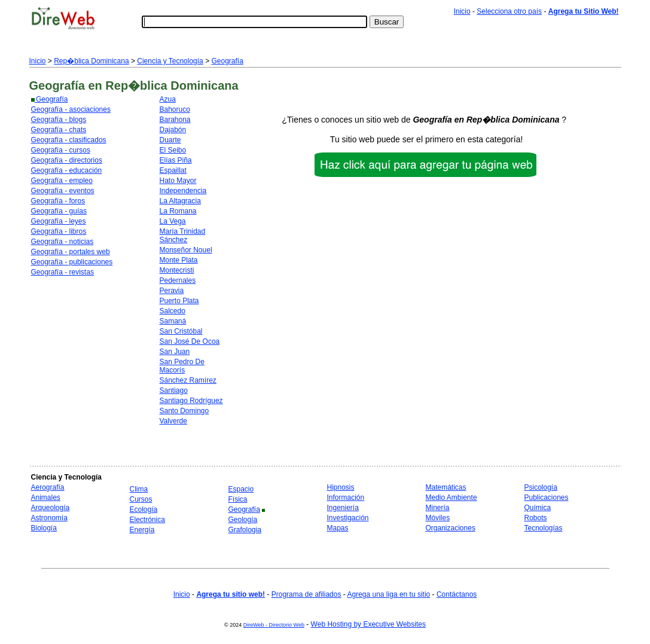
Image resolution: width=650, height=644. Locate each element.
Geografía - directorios (67, 160)
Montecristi (177, 270)
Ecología (144, 509)
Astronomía (49, 518)
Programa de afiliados (306, 594)
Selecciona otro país (509, 11)
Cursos (141, 499)
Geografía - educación (67, 170)
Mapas (338, 528)
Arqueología (51, 508)
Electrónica (147, 520)
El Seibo (173, 150)
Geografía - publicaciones (72, 262)
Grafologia (245, 530)
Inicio (462, 11)
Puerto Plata (179, 301)
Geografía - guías (59, 211)
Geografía (227, 61)
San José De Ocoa (190, 341)
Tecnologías (544, 528)
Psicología (541, 487)
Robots (536, 518)
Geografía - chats (59, 130)
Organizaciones (451, 528)
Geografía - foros (58, 201)
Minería (438, 508)
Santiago (174, 390)
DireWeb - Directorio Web (274, 625)
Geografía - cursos (61, 150)
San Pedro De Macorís (182, 366)
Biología (44, 528)
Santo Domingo (184, 411)
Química (538, 508)
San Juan (175, 352)
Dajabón (173, 130)
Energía (142, 530)
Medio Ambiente (451, 498)
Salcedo (173, 311)
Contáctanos (457, 594)
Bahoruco (175, 109)
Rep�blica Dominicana (91, 61)
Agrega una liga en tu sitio (388, 594)
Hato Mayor (178, 181)
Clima (139, 489)
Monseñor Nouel (186, 250)
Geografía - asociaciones (71, 109)
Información (346, 498)
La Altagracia (180, 201)
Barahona (175, 120)
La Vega (173, 221)
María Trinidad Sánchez (183, 236)
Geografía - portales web (71, 252)
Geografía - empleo (62, 181)
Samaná (173, 321)
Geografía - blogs (59, 120)
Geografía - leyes (59, 221)
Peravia (172, 291)
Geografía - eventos (63, 191)
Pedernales (178, 280)
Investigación (348, 518)
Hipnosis (341, 487)
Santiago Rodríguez (191, 401)
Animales (46, 498)
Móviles (438, 518)
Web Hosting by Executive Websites (368, 624)
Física (238, 499)
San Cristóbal (181, 331)
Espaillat (173, 170)
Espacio (241, 489)
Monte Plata (179, 260)
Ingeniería (343, 508)
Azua (168, 99)
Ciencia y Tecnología (170, 61)
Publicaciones (547, 498)
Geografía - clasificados (69, 140)
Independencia (183, 191)
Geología (243, 520)
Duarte (170, 140)
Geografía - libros (59, 231)
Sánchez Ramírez (188, 380)
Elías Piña (176, 160)
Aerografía (48, 487)
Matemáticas (446, 487)
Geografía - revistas (62, 272)
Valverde (173, 421)
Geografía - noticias (62, 242)
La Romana (178, 211)
